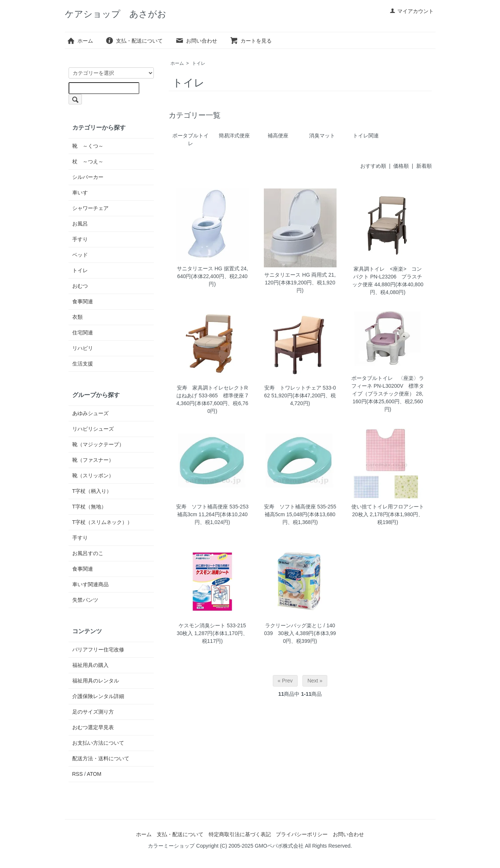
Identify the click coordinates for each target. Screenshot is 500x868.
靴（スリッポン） (93, 475)
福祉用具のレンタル (96, 681)
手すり (80, 239)
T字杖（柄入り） (92, 491)
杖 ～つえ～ (88, 161)
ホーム (80, 41)
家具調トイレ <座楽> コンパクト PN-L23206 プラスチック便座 (387, 277)
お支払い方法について (98, 743)
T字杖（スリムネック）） (102, 522)
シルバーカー (88, 177)
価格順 (401, 166)
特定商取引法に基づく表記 (240, 834)
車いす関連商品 (90, 584)
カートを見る (251, 41)
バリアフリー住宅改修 (98, 650)
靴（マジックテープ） (98, 444)
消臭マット (322, 136)
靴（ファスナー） (93, 460)
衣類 (77, 317)
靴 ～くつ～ (88, 146)
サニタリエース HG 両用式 (296, 275)
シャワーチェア (90, 208)
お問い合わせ (196, 41)
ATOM (94, 774)
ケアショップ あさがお (116, 14)
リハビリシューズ (93, 429)
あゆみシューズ (90, 413)
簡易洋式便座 (234, 136)
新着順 (424, 166)
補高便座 (278, 136)
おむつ (80, 286)
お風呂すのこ (88, 553)
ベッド (80, 255)
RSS (78, 774)
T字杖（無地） (90, 507)
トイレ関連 (366, 136)
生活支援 (83, 364)
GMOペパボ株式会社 (279, 846)
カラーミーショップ (171, 846)
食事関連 (83, 301)
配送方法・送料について (101, 758)
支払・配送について (134, 41)
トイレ (199, 63)
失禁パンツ (85, 600)
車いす (80, 193)
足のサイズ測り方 (93, 712)
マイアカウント (412, 11)
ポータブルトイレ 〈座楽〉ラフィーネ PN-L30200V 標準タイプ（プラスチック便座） (388, 386)
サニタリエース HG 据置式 (208, 268)
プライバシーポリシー (302, 834)
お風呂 (80, 224)
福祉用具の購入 (90, 665)
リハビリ (83, 348)
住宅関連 (83, 333)
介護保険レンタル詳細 (98, 696)
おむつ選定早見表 (93, 727)
